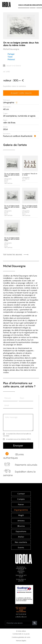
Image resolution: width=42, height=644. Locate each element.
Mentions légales (21, 641)
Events (21, 548)
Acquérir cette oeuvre (21, 93)
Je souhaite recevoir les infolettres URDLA (18, 439)
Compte (21, 499)
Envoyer (18, 446)
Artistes (21, 521)
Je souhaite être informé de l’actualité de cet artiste (17, 435)
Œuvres (33, 5)
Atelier (27, 5)
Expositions (21, 531)
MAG (21, 5)
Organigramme (21, 510)
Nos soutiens (21, 542)
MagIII (21, 515)
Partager (11, 54)
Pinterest (11, 60)
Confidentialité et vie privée (21, 634)
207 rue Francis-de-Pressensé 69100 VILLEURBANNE (21, 610)
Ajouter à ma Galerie (12, 66)
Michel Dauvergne (14, 266)
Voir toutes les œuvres (16, 254)
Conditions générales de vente (21, 637)
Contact (21, 494)
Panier (21, 504)
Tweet (10, 57)
